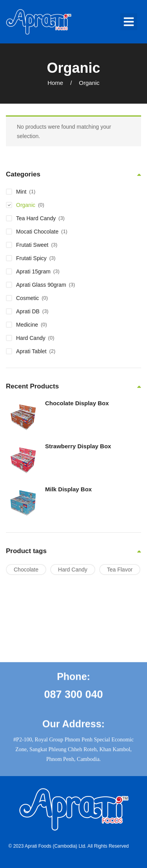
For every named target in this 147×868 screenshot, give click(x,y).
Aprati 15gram (33, 271)
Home (55, 83)
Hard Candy (31, 338)
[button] (129, 22)
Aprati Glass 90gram (41, 285)
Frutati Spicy (31, 258)
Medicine (27, 325)
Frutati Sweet (32, 245)
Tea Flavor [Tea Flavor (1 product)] (120, 570)
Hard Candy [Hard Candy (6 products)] (73, 570)
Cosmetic (27, 298)
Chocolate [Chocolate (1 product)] (26, 570)
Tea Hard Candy (36, 218)
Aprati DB (28, 311)
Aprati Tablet (31, 351)
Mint (21, 192)
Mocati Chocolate (37, 232)
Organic (26, 205)
